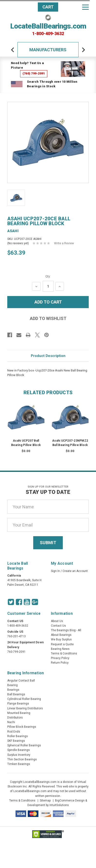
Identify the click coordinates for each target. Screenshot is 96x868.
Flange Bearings (18, 704)
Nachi (11, 722)
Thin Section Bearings (22, 759)
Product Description (48, 356)
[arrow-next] (83, 50)
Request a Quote (62, 644)
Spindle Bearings (19, 750)
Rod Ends (14, 732)
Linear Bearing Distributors (25, 708)
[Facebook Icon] (19, 602)
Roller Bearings (18, 736)
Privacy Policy (60, 658)
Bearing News (60, 649)
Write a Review (64, 243)
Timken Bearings (19, 764)
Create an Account (75, 571)
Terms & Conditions (64, 653)
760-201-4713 (16, 636)
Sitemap (45, 801)
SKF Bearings (16, 741)
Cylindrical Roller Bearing (24, 699)
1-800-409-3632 (48, 34)
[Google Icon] (35, 602)
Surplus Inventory (19, 755)
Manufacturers (48, 50)
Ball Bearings (16, 694)
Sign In (55, 571)
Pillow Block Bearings (22, 727)
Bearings (13, 690)
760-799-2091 (16, 652)
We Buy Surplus (61, 639)
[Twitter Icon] (11, 602)
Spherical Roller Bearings (24, 745)
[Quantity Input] (48, 286)
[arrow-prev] (13, 50)
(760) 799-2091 (34, 73)
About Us (57, 621)
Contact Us (58, 626)
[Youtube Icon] (27, 602)
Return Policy (60, 663)
